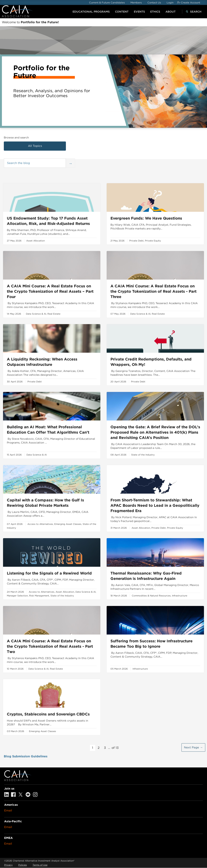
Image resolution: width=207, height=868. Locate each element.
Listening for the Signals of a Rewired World (49, 573)
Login (170, 3)
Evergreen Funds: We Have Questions (146, 218)
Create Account (191, 3)
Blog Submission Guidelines (26, 756)
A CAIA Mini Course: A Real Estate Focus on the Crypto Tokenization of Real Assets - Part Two (50, 646)
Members (136, 3)
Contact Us (154, 3)
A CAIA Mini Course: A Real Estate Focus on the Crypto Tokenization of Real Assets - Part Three (153, 291)
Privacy (8, 865)
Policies (23, 865)
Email (8, 810)
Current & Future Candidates (107, 3)
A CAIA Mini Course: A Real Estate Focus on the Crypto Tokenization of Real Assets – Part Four (50, 291)
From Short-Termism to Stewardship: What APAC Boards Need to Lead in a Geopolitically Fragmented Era (155, 505)
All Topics (35, 146)
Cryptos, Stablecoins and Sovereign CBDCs (48, 714)
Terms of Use (40, 865)
